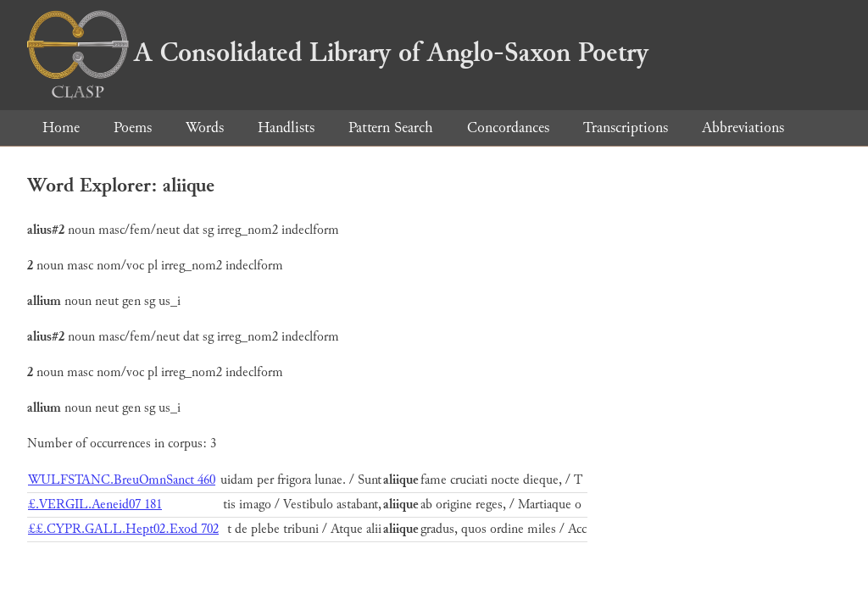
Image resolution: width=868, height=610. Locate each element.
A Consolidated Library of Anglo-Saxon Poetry (338, 53)
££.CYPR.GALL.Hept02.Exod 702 (123, 529)
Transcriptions (626, 128)
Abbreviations (743, 128)
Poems (133, 128)
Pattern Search (391, 128)
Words (205, 128)
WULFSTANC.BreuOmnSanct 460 (122, 480)
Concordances (508, 128)
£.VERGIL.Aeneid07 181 (95, 505)
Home (61, 128)
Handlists (286, 128)
